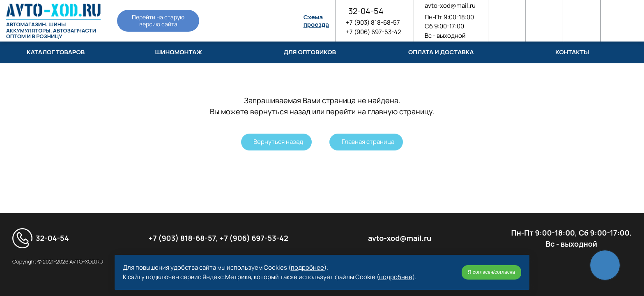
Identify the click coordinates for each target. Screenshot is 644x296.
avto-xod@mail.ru (450, 6)
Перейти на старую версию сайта (158, 21)
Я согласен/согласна (491, 272)
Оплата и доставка (441, 52)
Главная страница (368, 142)
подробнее (307, 267)
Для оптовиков (310, 52)
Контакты (572, 52)
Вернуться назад (278, 142)
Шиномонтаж (178, 52)
